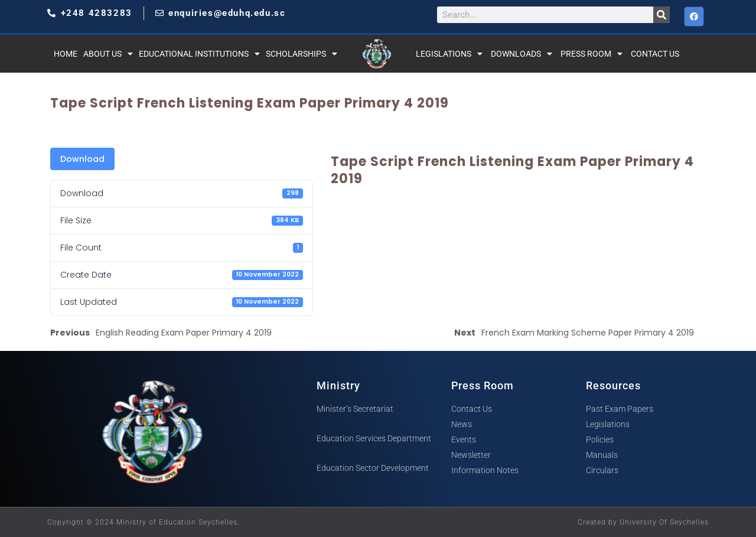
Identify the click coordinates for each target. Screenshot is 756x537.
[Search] (661, 15)
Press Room (592, 54)
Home (66, 54)
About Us (108, 54)
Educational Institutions (199, 54)
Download (82, 159)
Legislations (449, 54)
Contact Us (655, 54)
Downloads (522, 54)
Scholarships (302, 54)
